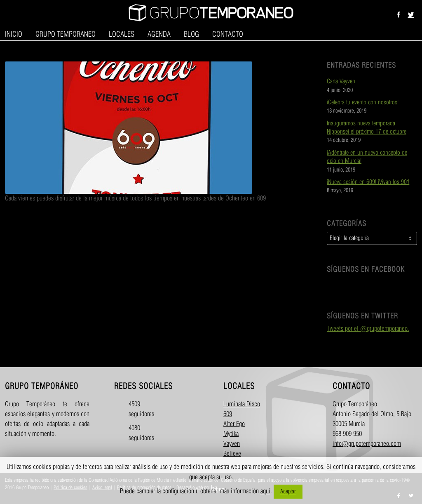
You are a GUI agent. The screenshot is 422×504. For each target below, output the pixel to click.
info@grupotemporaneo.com (367, 444)
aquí (265, 491)
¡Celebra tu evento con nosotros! (363, 103)
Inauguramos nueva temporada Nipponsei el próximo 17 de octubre (367, 128)
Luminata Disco (242, 404)
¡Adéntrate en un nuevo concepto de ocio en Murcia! (367, 157)
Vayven (232, 444)
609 (228, 414)
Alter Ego (234, 424)
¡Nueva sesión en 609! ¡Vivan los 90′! (368, 182)
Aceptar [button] (288, 491)
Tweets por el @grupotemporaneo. (368, 329)
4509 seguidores (136, 409)
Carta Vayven (341, 82)
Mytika (231, 434)
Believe (232, 454)
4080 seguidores (136, 433)
